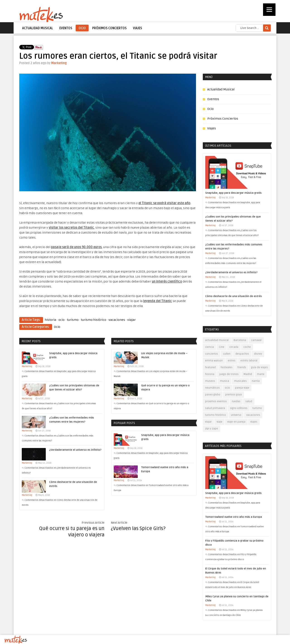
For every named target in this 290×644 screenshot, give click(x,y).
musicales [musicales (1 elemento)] (240, 381)
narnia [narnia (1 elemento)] (256, 381)
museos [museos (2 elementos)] (210, 381)
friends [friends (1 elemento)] (242, 367)
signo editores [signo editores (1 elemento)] (239, 408)
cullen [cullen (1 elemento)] (227, 354)
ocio (62, 320)
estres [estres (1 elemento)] (232, 361)
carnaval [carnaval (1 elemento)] (256, 340)
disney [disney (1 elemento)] (258, 354)
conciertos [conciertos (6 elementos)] (211, 354)
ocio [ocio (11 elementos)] (227, 388)
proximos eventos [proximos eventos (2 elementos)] (216, 401)
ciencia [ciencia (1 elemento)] (209, 347)
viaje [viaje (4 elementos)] (219, 422)
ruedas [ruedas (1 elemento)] (236, 401)
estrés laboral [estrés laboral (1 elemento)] (249, 361)
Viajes (138, 28)
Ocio (82, 28)
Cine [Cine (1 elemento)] (222, 347)
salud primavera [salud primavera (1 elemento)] (215, 408)
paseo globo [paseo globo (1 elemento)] (213, 395)
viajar (132, 320)
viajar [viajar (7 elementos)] (208, 422)
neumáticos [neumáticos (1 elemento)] (212, 388)
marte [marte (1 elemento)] (261, 374)
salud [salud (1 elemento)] (249, 401)
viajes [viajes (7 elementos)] (254, 422)
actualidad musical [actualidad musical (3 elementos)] (217, 340)
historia (51, 320)
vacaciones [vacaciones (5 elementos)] (253, 415)
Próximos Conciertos (109, 28)
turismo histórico (94, 320)
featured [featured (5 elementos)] (210, 367)
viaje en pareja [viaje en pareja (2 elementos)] (236, 422)
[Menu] (269, 10)
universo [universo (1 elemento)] (236, 415)
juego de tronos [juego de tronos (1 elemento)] (229, 374)
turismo (73, 320)
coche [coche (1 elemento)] (247, 347)
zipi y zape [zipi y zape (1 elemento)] (211, 429)
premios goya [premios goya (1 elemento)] (233, 395)
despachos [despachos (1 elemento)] (242, 354)
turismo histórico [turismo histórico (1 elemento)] (215, 415)
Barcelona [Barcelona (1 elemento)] (240, 340)
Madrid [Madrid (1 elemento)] (248, 374)
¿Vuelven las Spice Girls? (138, 528)
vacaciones (117, 320)
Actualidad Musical (38, 28)
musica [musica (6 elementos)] (225, 381)
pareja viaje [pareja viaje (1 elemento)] (242, 388)
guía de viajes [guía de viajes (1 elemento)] (259, 367)
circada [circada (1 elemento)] (234, 347)
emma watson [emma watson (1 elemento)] (214, 361)
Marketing (59, 63)
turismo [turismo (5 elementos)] (257, 408)
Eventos (66, 28)
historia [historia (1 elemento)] (210, 374)
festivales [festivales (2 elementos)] (227, 367)
